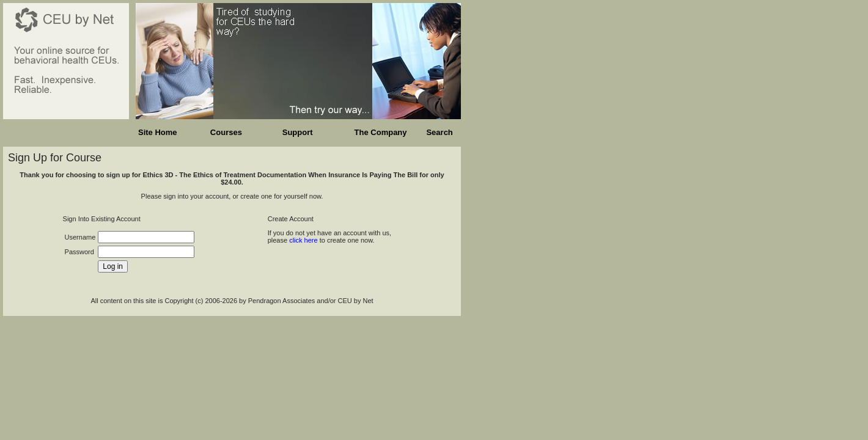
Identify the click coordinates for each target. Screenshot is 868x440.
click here (303, 240)
